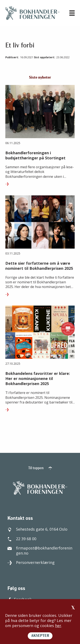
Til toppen (40, 468)
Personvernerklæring (31, 562)
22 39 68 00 (22, 539)
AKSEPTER (40, 636)
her (58, 626)
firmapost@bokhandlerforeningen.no (40, 551)
